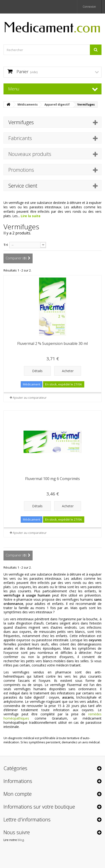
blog (21, 840)
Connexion (89, 7)
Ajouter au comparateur (30, 398)
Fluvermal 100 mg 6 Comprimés (52, 479)
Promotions (21, 170)
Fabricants (20, 138)
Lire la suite (31, 216)
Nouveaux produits (30, 154)
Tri (6, 245)
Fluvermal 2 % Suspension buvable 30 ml (52, 343)
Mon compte (18, 794)
